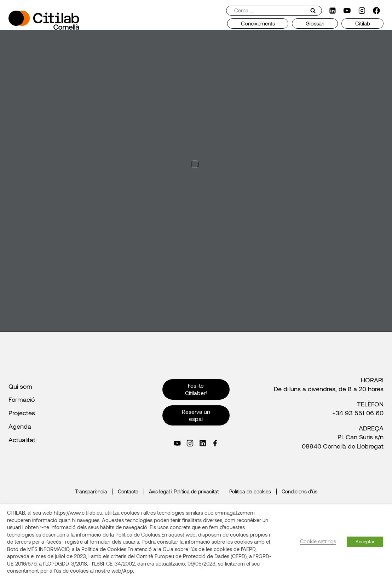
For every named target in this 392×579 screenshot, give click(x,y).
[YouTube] (347, 11)
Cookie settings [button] (318, 541)
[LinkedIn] (333, 11)
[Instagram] (362, 11)
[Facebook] (376, 11)
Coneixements (258, 23)
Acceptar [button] (365, 542)
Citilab (363, 23)
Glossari (315, 23)
